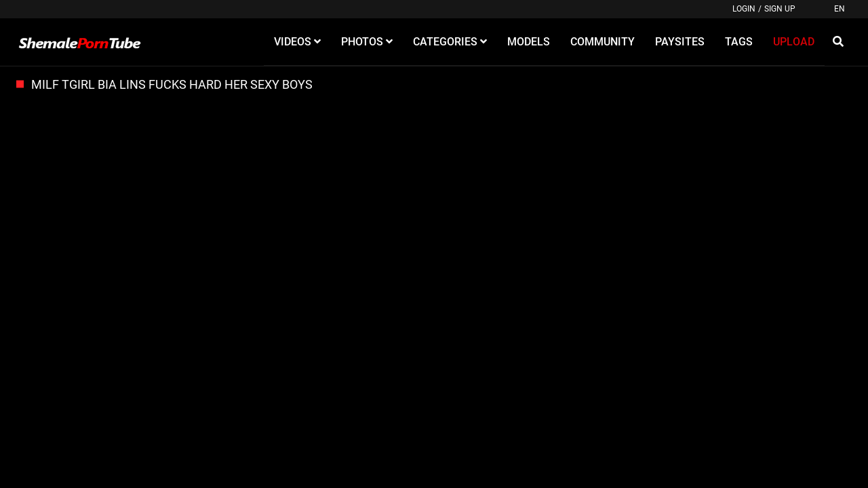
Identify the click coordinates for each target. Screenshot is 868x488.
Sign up (780, 9)
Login (744, 9)
